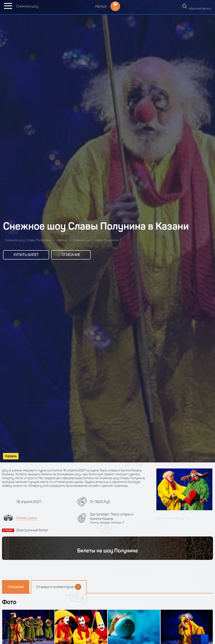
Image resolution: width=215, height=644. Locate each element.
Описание (71, 255)
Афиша (101, 6)
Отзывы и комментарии (59, 587)
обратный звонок (200, 9)
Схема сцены (26, 518)
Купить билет (26, 255)
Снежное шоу (27, 6)
